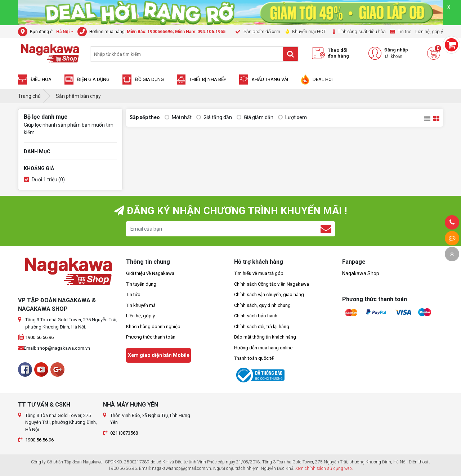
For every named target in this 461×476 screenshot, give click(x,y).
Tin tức (133, 294)
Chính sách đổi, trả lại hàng (262, 327)
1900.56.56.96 (39, 337)
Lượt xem (292, 117)
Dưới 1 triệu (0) (44, 180)
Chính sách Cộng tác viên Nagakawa (272, 284)
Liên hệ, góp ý (140, 316)
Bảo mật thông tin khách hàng (265, 337)
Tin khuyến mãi (141, 305)
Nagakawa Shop (361, 273)
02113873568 (124, 433)
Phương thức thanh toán (151, 337)
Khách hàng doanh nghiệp (153, 327)
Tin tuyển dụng (141, 284)
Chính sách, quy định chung (262, 305)
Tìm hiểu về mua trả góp (259, 273)
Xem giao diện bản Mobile (159, 355)
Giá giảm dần (255, 117)
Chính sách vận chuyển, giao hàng (269, 294)
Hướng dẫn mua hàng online (263, 348)
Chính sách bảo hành (256, 316)
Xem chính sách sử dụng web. (324, 468)
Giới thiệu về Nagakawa (150, 273)
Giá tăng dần (214, 117)
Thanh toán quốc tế (254, 358)
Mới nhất (178, 117)
